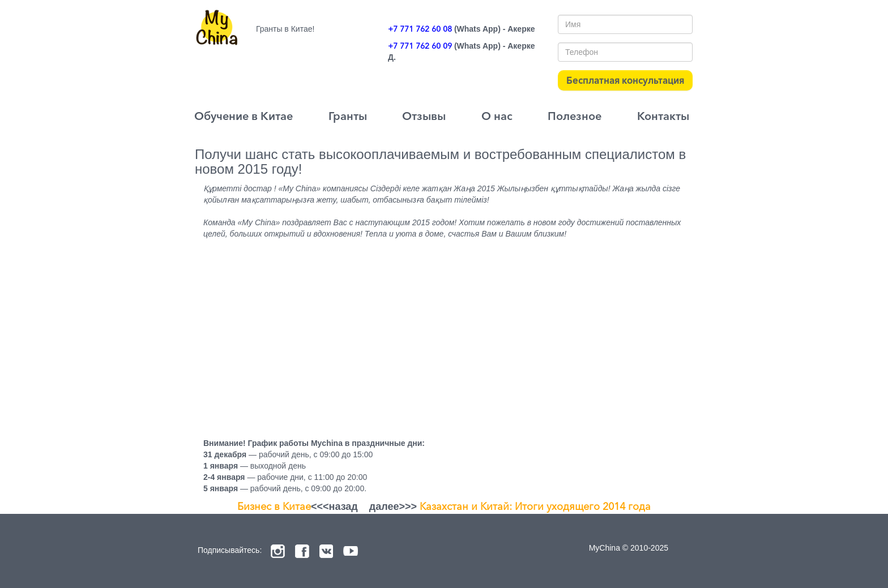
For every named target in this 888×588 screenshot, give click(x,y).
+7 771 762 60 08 (420, 29)
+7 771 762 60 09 (420, 46)
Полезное (575, 116)
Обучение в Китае (244, 116)
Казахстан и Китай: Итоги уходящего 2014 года (535, 507)
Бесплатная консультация (625, 80)
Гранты (348, 116)
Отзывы (424, 116)
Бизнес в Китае (274, 507)
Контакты (663, 116)
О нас (497, 116)
